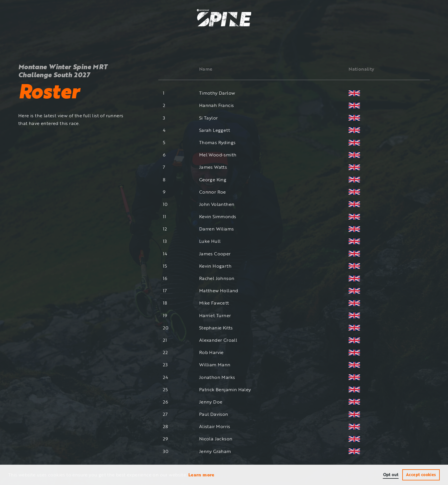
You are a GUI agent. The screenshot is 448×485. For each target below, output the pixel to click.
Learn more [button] (201, 475)
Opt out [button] (391, 475)
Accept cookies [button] (421, 475)
